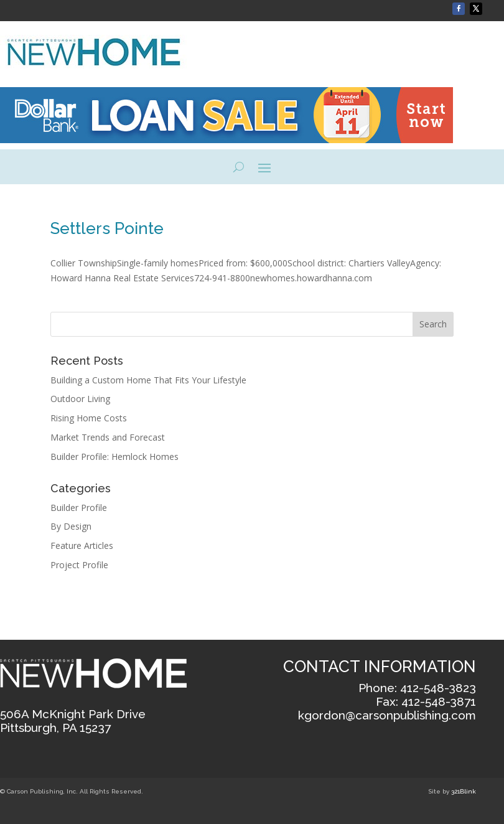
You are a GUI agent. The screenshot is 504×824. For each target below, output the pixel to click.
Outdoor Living (80, 399)
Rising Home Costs (89, 418)
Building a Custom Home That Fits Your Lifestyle (150, 380)
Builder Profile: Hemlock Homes (114, 456)
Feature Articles (82, 545)
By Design (71, 526)
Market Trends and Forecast (108, 437)
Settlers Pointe (107, 228)
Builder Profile (79, 508)
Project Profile (79, 565)
